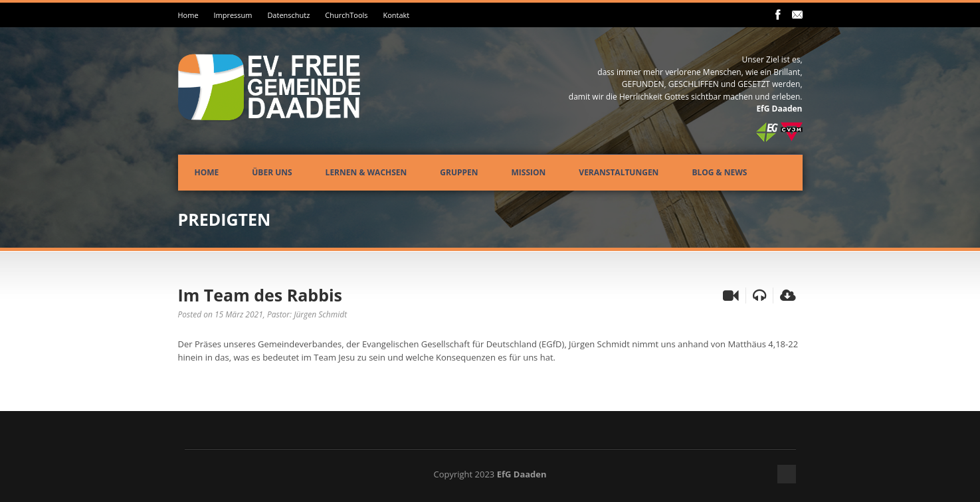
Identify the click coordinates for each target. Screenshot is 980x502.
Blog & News (719, 172)
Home (188, 15)
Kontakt (396, 15)
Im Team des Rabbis (260, 295)
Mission (529, 172)
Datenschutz (288, 15)
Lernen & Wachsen (366, 172)
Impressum (233, 15)
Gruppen (459, 172)
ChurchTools (346, 15)
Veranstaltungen (619, 172)
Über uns (272, 172)
